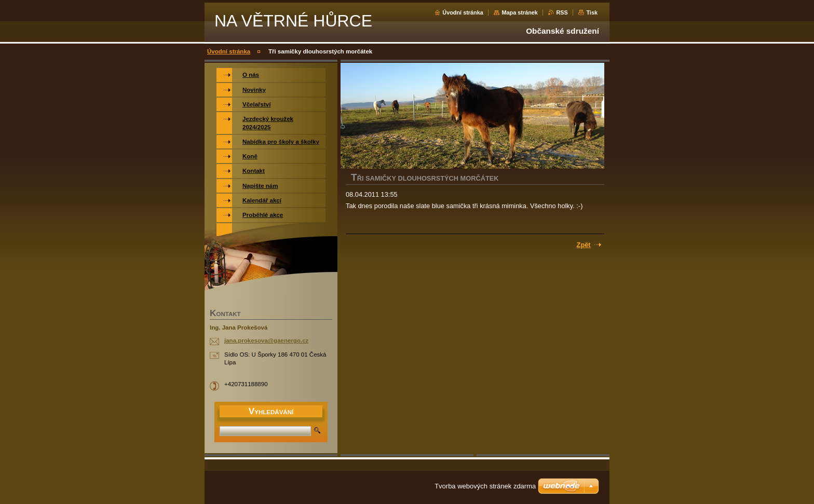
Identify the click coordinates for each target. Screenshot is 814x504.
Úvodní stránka (463, 12)
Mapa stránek (520, 12)
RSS (562, 12)
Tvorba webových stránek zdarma (485, 486)
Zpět (584, 245)
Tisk (592, 12)
